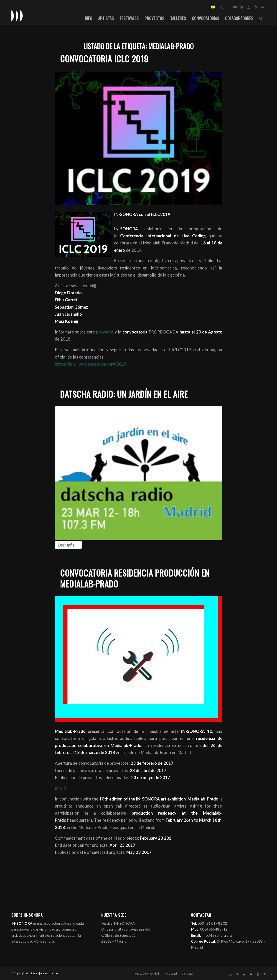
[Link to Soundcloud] (262, 7)
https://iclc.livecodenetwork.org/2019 (91, 364)
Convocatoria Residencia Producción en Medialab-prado (135, 578)
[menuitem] (89, 18)
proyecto (104, 332)
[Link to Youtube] (235, 7)
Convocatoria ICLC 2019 (104, 59)
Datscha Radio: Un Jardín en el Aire (124, 394)
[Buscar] (261, 18)
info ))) (61, 788)
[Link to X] (221, 7)
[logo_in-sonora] (17, 16)
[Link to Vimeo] (242, 7)
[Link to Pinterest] (255, 7)
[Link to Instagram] (249, 7)
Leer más (68, 545)
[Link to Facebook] (228, 7)
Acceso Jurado (49, 973)
